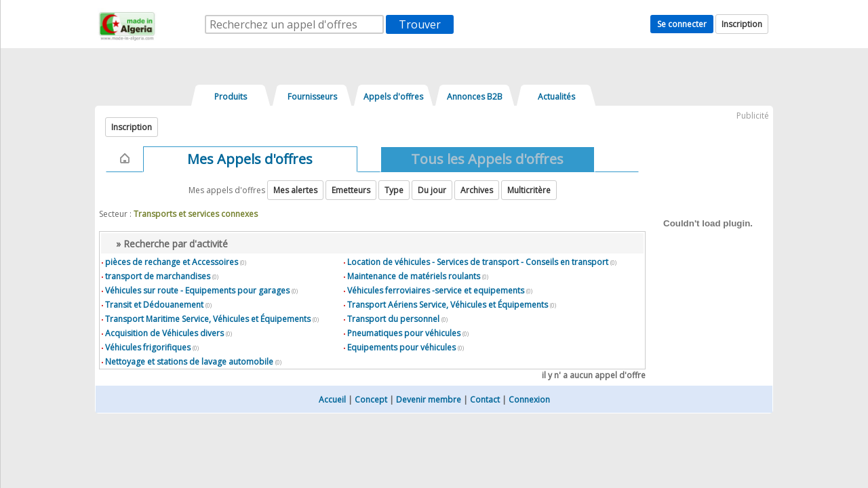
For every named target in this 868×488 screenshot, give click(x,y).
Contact (485, 400)
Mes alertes (295, 190)
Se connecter (682, 24)
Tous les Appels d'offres (487, 159)
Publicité (753, 116)
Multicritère (529, 190)
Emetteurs (351, 190)
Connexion (529, 400)
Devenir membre (429, 400)
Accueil (332, 400)
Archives (477, 190)
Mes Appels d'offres (250, 159)
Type (394, 190)
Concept (371, 400)
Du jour (432, 190)
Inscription (742, 24)
